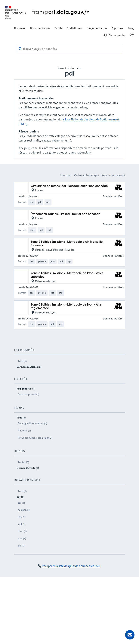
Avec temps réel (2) (28, 394)
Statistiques (74, 28)
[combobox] (69, 49)
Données (20, 28)
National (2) (24, 431)
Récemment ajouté (113, 175)
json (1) (22, 538)
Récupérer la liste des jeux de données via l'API (71, 566)
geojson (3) (24, 510)
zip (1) (21, 546)
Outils (58, 28)
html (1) (22, 531)
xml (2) (22, 524)
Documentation (40, 28)
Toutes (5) (23, 462)
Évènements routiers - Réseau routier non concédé (66, 214)
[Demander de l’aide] (130, 635)
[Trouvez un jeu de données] (69, 49)
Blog (131, 28)
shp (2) (22, 517)
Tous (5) (22, 361)
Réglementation (97, 28)
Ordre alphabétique (87, 175)
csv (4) (21, 503)
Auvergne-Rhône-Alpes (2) (32, 423)
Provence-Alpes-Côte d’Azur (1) (35, 438)
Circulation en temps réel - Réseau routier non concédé (69, 186)
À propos (117, 28)
